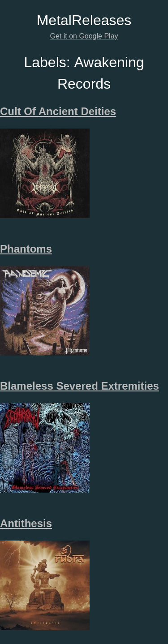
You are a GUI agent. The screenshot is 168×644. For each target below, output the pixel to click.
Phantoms (26, 249)
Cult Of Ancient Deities (58, 111)
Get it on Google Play (84, 36)
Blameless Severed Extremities (80, 386)
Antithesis (26, 523)
